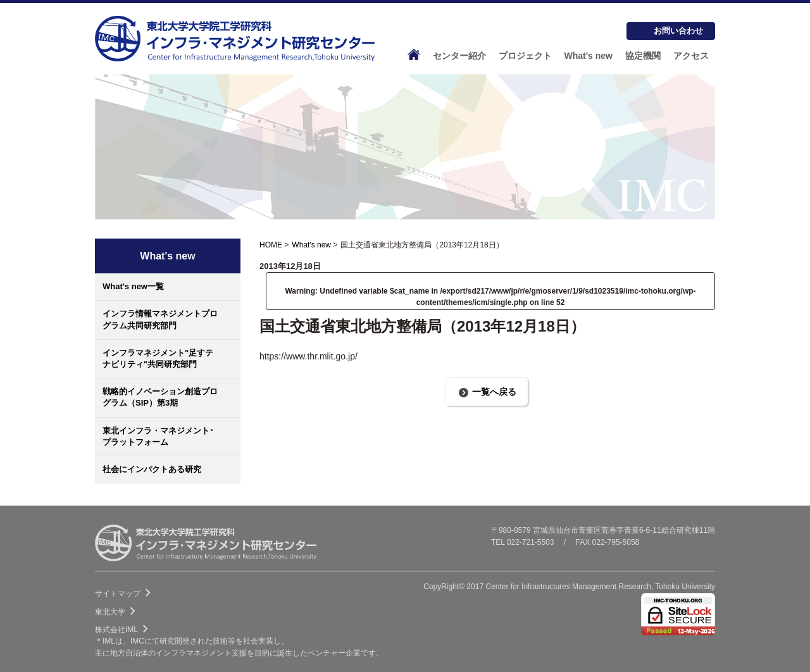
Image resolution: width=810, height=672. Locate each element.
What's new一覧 (133, 286)
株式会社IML (124, 630)
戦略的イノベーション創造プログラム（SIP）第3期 (160, 397)
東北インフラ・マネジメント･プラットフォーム (158, 436)
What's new (311, 245)
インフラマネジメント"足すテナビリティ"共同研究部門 (158, 358)
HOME (271, 245)
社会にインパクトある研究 (152, 469)
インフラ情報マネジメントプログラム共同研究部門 (160, 319)
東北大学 (118, 612)
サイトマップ (125, 594)
